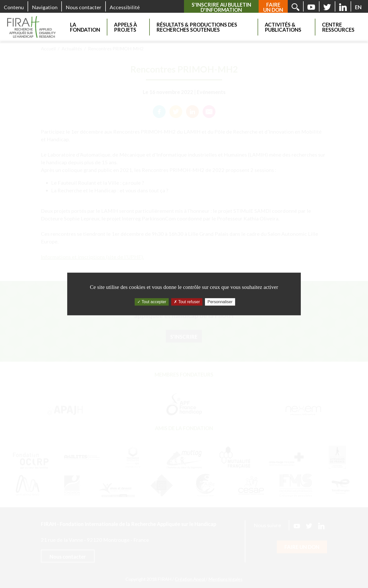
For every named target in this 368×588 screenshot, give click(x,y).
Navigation (45, 7)
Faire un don (273, 7)
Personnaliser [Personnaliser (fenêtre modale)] (220, 302)
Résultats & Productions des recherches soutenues (197, 27)
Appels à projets (125, 27)
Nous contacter (84, 7)
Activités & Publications (283, 27)
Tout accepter (152, 302)
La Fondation (85, 27)
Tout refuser (187, 302)
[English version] (358, 7)
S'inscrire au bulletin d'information (221, 7)
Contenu (14, 7)
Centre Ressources (338, 27)
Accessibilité (125, 7)
